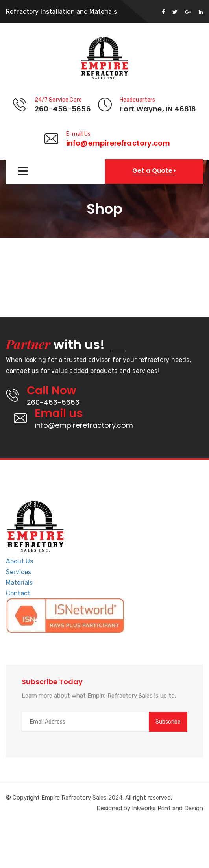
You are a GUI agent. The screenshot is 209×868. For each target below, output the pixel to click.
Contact (18, 593)
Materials (19, 583)
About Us (19, 561)
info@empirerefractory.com (118, 143)
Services (18, 572)
